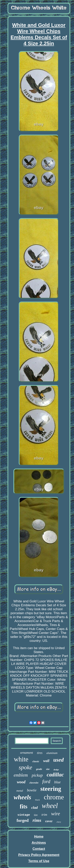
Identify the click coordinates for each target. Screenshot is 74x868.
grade (39, 769)
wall (46, 761)
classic (36, 761)
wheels (22, 797)
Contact (39, 849)
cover (49, 821)
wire (56, 814)
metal (20, 791)
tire (36, 815)
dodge (56, 770)
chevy (59, 822)
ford (46, 781)
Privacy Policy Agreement (39, 855)
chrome (54, 797)
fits (24, 806)
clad (35, 808)
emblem (21, 775)
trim (44, 815)
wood (21, 782)
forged (23, 820)
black (37, 800)
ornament (27, 753)
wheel (50, 806)
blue (58, 782)
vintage (24, 815)
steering (51, 789)
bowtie (32, 790)
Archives (39, 843)
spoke (25, 767)
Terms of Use (39, 861)
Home (39, 837)
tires (40, 753)
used (59, 760)
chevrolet (34, 783)
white (21, 759)
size (48, 769)
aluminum (52, 753)
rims (37, 820)
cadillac (55, 775)
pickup (37, 775)
